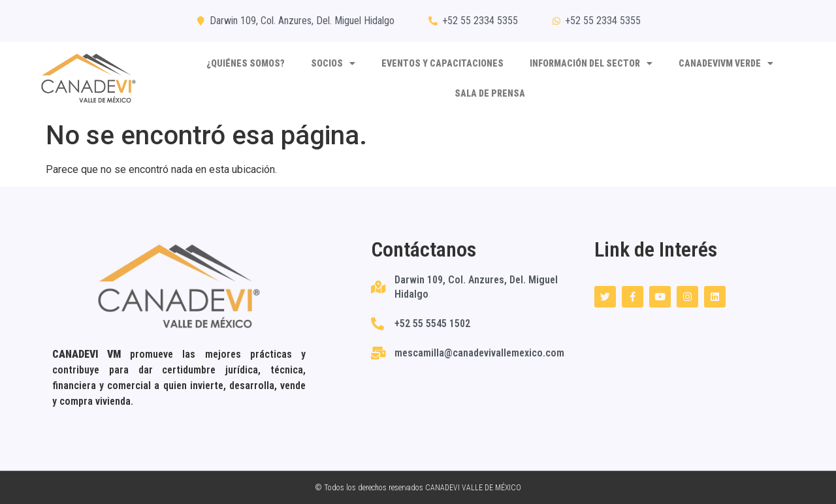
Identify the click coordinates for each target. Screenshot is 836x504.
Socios (333, 63)
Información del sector (591, 63)
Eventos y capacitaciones (442, 63)
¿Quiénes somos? (246, 63)
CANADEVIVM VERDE (726, 63)
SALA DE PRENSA (490, 93)
